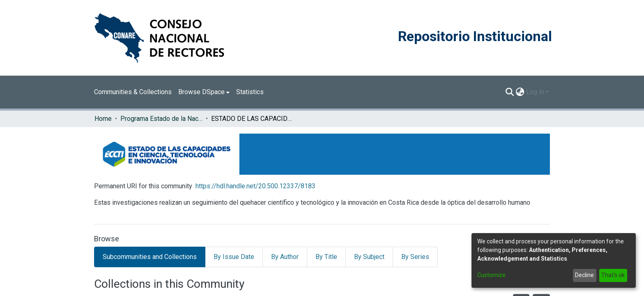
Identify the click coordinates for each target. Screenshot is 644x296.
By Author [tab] (285, 257)
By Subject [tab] (369, 257)
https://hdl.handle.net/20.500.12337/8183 (255, 186)
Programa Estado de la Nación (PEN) (161, 119)
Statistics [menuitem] (250, 92)
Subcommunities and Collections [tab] (150, 257)
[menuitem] (204, 92)
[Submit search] (510, 92)
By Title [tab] (326, 257)
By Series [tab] (415, 257)
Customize (491, 275)
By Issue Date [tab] (234, 257)
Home (103, 119)
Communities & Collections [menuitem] (133, 92)
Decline (584, 275)
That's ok (613, 275)
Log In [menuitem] (535, 92)
